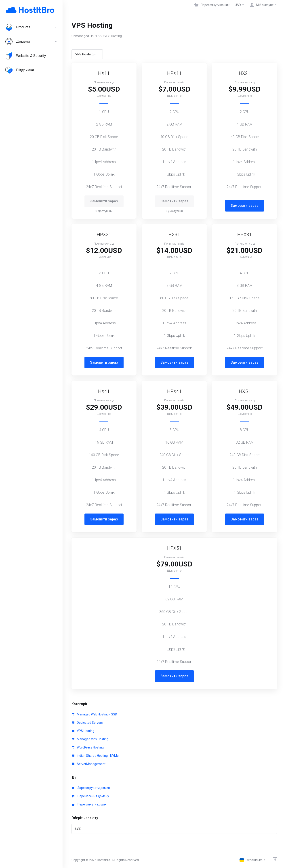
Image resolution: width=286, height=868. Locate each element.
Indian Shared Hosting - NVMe (95, 756)
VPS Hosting (83, 731)
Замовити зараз (245, 206)
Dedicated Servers (87, 723)
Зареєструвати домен (91, 788)
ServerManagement (89, 764)
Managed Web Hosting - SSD (94, 714)
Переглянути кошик (89, 804)
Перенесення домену (90, 796)
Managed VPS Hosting (90, 739)
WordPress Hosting (88, 747)
